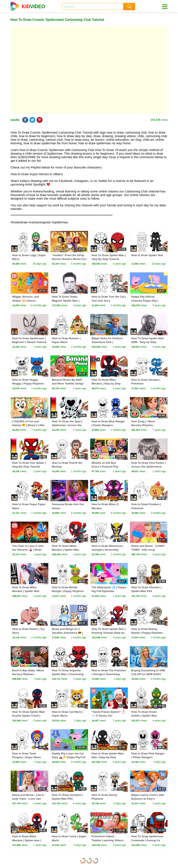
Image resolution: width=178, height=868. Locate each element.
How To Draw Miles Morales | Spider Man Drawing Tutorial (66, 550)
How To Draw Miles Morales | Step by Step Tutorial (106, 384)
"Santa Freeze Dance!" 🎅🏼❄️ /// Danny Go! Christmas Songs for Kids (108, 716)
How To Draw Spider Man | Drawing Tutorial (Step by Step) (109, 633)
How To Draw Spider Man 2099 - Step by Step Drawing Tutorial (148, 342)
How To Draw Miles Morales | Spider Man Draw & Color (26, 591)
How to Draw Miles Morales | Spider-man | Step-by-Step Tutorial (27, 840)
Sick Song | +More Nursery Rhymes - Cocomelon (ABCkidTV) (147, 425)
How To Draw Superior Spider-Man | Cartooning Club (68, 674)
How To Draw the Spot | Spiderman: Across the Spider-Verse (67, 425)
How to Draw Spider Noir (147, 255)
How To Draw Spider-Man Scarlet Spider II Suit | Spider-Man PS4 (29, 716)
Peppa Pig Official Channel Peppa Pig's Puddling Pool (145, 300)
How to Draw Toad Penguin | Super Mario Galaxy (27, 757)
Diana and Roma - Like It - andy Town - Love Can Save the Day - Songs (29, 799)
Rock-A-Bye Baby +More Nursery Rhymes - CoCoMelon (28, 674)
